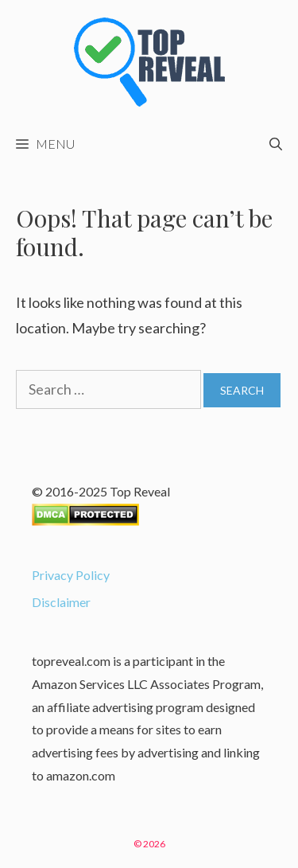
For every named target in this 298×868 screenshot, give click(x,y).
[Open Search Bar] (276, 144)
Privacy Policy (71, 575)
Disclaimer (61, 602)
